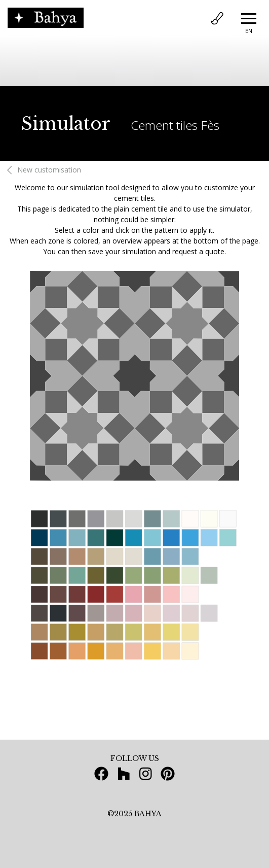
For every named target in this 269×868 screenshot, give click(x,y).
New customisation (42, 170)
